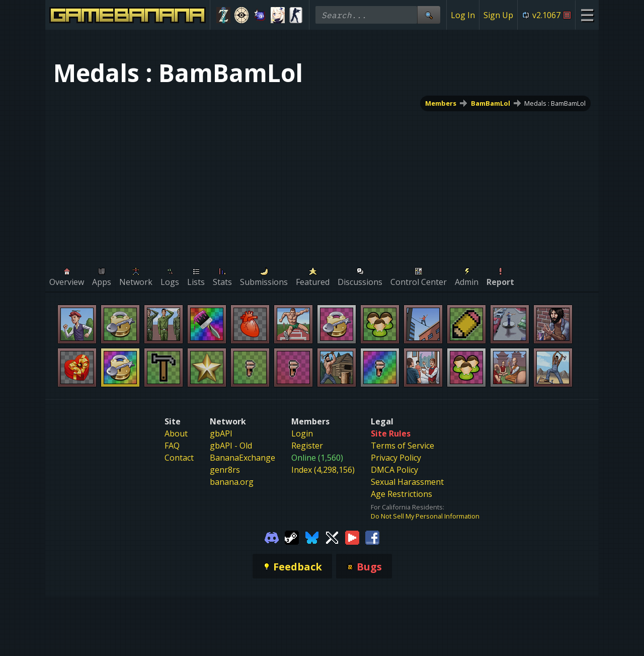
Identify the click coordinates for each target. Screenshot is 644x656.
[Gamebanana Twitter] (332, 537)
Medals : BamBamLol (555, 103)
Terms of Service (403, 446)
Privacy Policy (396, 458)
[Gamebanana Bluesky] (312, 537)
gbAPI (221, 433)
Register (307, 446)
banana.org (232, 482)
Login (302, 433)
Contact (179, 458)
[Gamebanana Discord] (272, 537)
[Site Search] (429, 15)
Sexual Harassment (407, 482)
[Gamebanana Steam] (292, 537)
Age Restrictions (401, 494)
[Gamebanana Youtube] (352, 537)
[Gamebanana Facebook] (372, 537)
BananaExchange (243, 458)
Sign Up (498, 15)
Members (441, 103)
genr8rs (225, 470)
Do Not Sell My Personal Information (425, 516)
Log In (463, 15)
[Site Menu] (587, 15)
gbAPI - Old (231, 446)
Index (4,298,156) (323, 470)
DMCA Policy (394, 470)
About (176, 433)
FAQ (172, 446)
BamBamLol (491, 103)
